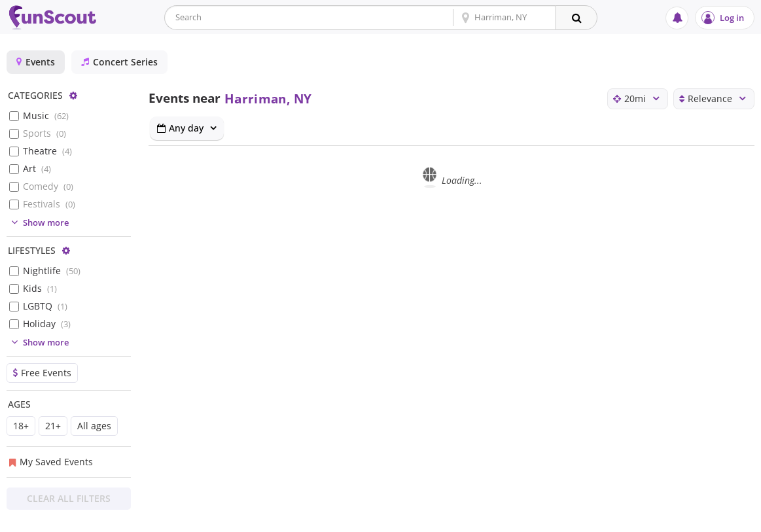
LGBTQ (45, 306)
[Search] (576, 18)
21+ (53, 426)
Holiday (47, 324)
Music (46, 115)
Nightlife (52, 271)
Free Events (42, 373)
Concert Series (119, 62)
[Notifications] (677, 18)
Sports (44, 133)
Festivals (49, 204)
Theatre (47, 151)
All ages (94, 426)
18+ (21, 426)
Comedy (48, 186)
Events (36, 62)
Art (37, 168)
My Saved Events (51, 462)
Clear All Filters (69, 498)
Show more (38, 222)
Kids (40, 288)
